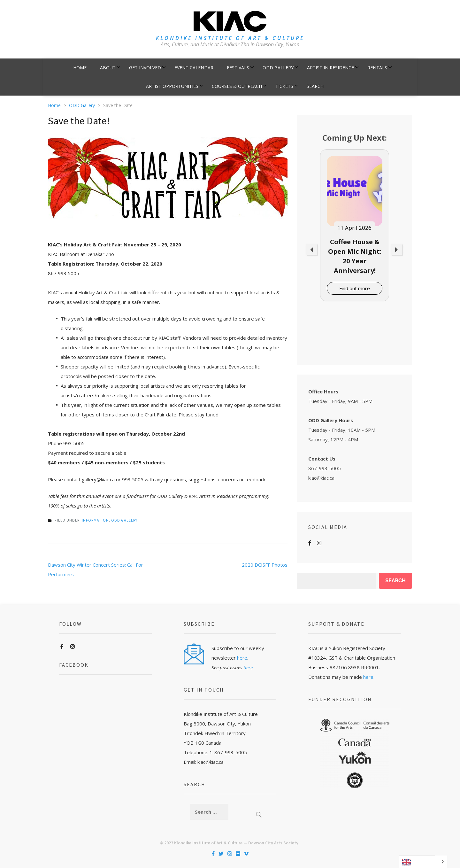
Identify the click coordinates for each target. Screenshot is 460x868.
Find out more (355, 288)
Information (95, 520)
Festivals (238, 68)
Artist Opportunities (172, 86)
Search (315, 86)
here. (369, 677)
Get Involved (145, 68)
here (242, 658)
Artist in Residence (330, 68)
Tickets (284, 86)
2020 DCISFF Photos (265, 565)
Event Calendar (194, 68)
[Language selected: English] (423, 862)
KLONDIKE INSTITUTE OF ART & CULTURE (230, 38)
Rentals (377, 68)
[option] (355, 225)
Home (80, 68)
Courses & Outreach (237, 86)
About (108, 68)
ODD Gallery (278, 68)
